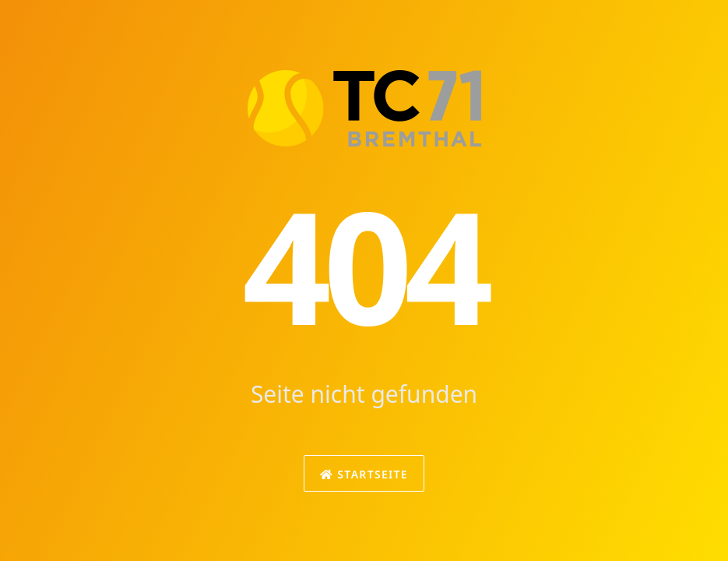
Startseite (364, 474)
